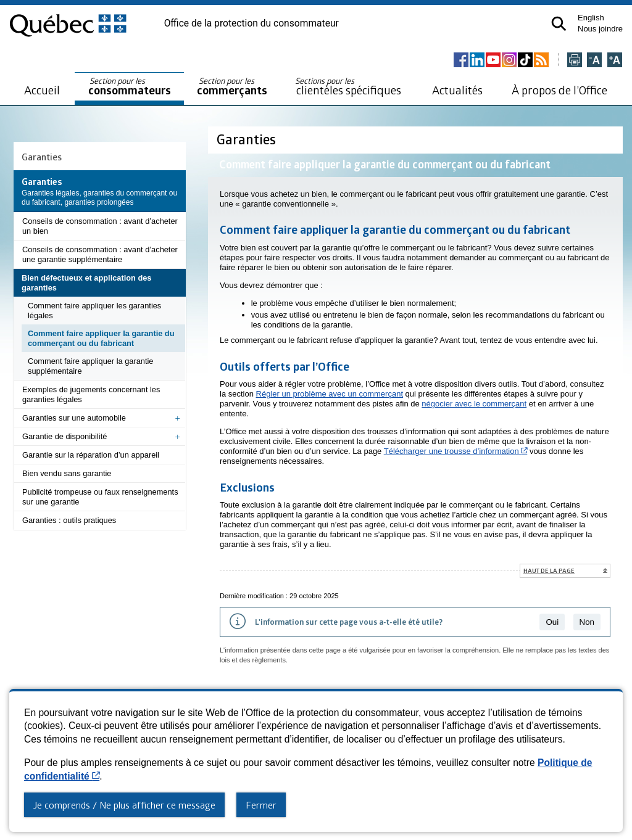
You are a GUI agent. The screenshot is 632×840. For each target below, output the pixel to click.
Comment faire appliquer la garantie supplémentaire (90, 366)
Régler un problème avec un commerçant (330, 394)
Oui (552, 622)
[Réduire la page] (594, 61)
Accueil (42, 90)
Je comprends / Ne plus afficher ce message (124, 805)
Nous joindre (600, 29)
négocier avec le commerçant (474, 404)
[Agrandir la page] (615, 61)
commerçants (232, 87)
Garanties (42, 157)
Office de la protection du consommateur (252, 23)
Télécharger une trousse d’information (456, 451)
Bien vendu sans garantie (67, 473)
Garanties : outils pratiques (69, 520)
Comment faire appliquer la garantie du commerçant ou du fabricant (101, 338)
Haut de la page (549, 570)
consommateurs (130, 87)
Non (587, 622)
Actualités (457, 90)
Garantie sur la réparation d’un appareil (91, 455)
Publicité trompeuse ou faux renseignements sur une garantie (100, 497)
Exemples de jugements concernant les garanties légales (91, 394)
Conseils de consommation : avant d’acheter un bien (100, 226)
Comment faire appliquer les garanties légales (94, 311)
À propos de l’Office (559, 90)
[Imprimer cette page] (575, 61)
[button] (559, 24)
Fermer (261, 805)
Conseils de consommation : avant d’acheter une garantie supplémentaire (100, 254)
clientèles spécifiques (348, 86)
